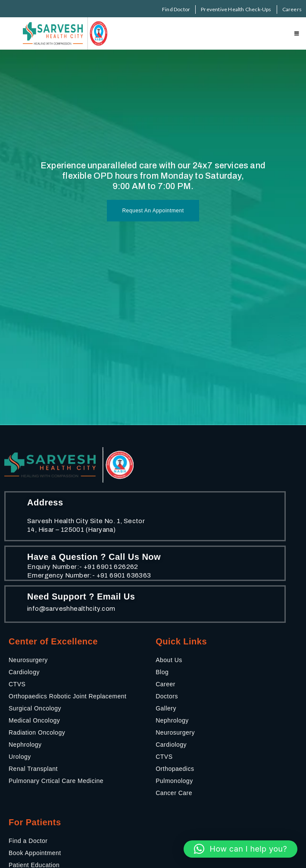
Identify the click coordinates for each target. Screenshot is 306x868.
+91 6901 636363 (124, 575)
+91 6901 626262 (111, 567)
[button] (240, 849)
